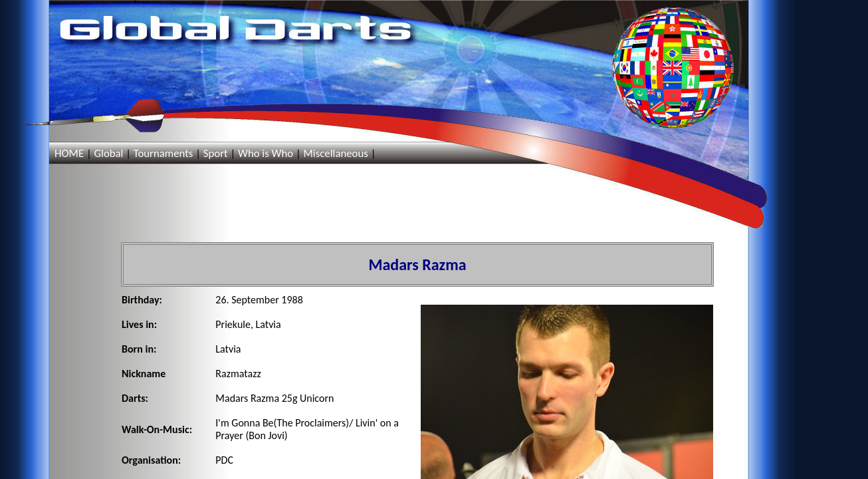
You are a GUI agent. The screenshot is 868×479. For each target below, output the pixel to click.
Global (108, 153)
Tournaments (163, 153)
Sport (216, 153)
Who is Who (266, 153)
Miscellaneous (335, 153)
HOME (69, 153)
